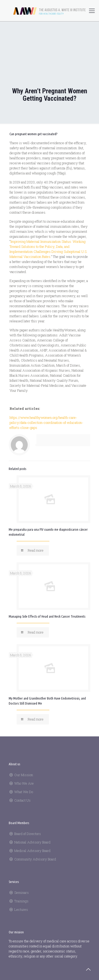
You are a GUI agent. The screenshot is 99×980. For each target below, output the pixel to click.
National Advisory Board (32, 842)
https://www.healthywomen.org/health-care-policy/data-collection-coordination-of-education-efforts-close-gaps (46, 423)
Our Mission (24, 775)
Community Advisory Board (35, 859)
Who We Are (24, 783)
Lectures (21, 909)
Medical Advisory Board (32, 851)
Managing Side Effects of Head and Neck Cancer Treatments (47, 616)
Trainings (21, 901)
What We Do (24, 792)
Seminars (22, 893)
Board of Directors (28, 834)
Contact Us (22, 800)
